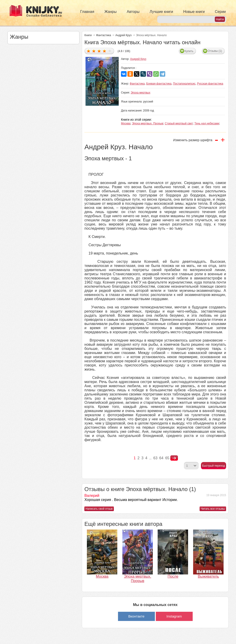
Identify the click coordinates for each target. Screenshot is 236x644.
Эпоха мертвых (140, 93)
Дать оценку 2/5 (94, 51)
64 (161, 458)
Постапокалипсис (184, 84)
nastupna (174, 458)
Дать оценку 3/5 (99, 51)
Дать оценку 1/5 (89, 51)
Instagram (174, 616)
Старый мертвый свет (179, 123)
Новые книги (194, 12)
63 (155, 458)
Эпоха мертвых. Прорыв (148, 123)
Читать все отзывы (213, 509)
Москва (126, 123)
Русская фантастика (210, 84)
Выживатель (208, 576)
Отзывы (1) (215, 51)
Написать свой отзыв (99, 509)
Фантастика (104, 35)
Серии (220, 12)
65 (167, 458)
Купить (189, 51)
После (173, 576)
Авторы (133, 12)
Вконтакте (136, 616)
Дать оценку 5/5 (110, 51)
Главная (87, 12)
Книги (88, 35)
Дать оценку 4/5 (105, 51)
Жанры (111, 12)
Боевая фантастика (159, 84)
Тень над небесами (207, 123)
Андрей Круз (124, 35)
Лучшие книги (161, 12)
